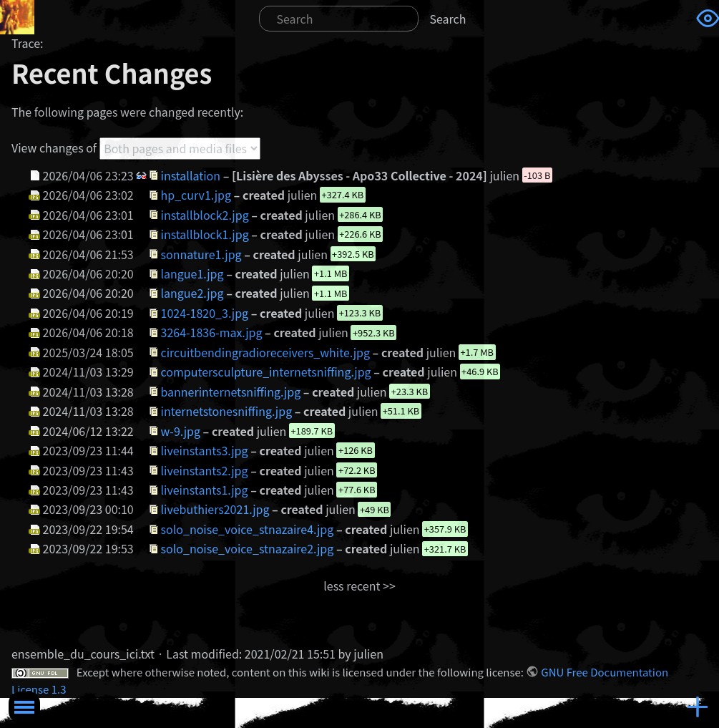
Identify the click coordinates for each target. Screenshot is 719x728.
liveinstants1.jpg (205, 490)
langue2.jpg (192, 293)
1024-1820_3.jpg (205, 313)
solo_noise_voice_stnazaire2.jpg (248, 548)
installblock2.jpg (205, 215)
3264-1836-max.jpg (212, 332)
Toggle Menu (24, 707)
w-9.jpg (181, 430)
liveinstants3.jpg (205, 450)
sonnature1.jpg (201, 253)
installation (191, 175)
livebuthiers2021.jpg (215, 509)
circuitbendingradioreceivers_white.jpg (265, 352)
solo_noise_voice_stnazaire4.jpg (248, 529)
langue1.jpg (192, 273)
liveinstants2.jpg (205, 470)
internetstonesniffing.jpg (227, 411)
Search (448, 19)
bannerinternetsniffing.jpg (231, 392)
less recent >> (359, 586)
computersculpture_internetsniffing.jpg (266, 372)
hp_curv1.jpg (196, 195)
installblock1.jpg (205, 234)
